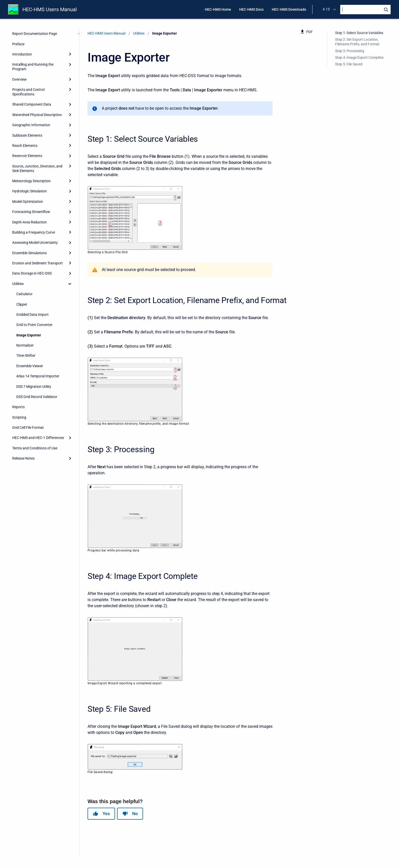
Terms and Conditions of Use (35, 448)
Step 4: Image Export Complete (359, 58)
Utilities (18, 284)
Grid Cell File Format (28, 428)
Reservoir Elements (27, 156)
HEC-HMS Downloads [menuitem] (289, 9)
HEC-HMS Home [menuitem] (218, 9)
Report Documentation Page (35, 34)
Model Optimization (28, 202)
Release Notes (23, 458)
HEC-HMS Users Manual (50, 9)
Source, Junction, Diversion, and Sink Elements (37, 168)
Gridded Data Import (32, 315)
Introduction (22, 54)
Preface (18, 44)
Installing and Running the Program (33, 67)
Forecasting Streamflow (31, 212)
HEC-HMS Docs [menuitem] (251, 9)
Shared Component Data (32, 104)
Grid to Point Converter (34, 325)
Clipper (22, 304)
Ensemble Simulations (30, 253)
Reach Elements (25, 146)
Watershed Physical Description (37, 115)
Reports (18, 407)
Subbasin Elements (27, 135)
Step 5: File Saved (349, 64)
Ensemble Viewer (30, 366)
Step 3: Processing (350, 51)
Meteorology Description (31, 181)
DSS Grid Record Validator (37, 397)
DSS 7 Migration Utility (34, 387)
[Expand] (70, 54)
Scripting (19, 417)
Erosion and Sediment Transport (38, 263)
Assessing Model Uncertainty (35, 243)
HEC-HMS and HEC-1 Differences (38, 438)
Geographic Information (31, 125)
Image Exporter (29, 335)
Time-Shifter (26, 355)
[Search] (365, 10)
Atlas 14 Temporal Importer (38, 376)
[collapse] (70, 284)
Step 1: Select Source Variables (359, 33)
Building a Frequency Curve (34, 232)
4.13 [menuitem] (326, 9)
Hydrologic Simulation (30, 191)
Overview (19, 79)
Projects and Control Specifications (28, 92)
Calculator (24, 294)
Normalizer (25, 345)
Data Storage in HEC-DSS (32, 273)
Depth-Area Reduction (30, 222)
